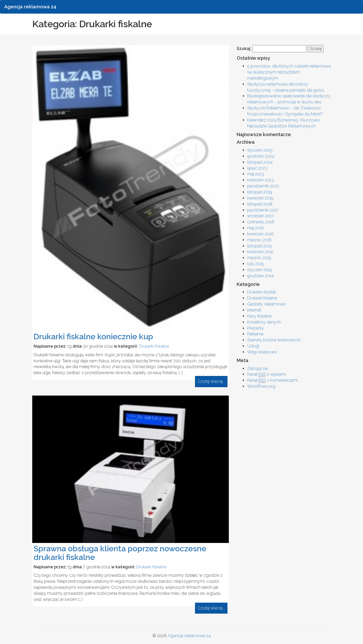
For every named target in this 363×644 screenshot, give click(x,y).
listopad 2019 (260, 192)
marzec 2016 (259, 240)
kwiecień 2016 (260, 234)
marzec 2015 (259, 258)
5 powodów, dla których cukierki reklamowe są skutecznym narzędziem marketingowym (289, 72)
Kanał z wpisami (267, 374)
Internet (254, 310)
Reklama (255, 334)
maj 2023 (256, 174)
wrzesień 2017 (261, 216)
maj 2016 (256, 228)
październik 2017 (263, 210)
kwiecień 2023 (261, 180)
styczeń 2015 (260, 270)
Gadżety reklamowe (266, 304)
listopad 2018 (260, 204)
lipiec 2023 (257, 168)
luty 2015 (256, 264)
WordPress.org (261, 386)
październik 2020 (263, 186)
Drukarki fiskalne (154, 346)
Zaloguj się (258, 368)
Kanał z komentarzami (272, 380)
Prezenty (256, 328)
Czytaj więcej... (211, 381)
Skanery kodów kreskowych (274, 340)
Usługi (253, 346)
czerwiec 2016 (261, 222)
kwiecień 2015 (260, 252)
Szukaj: (244, 49)
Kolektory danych (264, 322)
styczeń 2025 (260, 150)
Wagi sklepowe (262, 352)
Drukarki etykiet (261, 292)
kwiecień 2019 (260, 198)
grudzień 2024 (261, 156)
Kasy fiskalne (259, 316)
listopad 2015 (260, 246)
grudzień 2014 (260, 276)
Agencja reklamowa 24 (189, 636)
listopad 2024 (260, 162)
